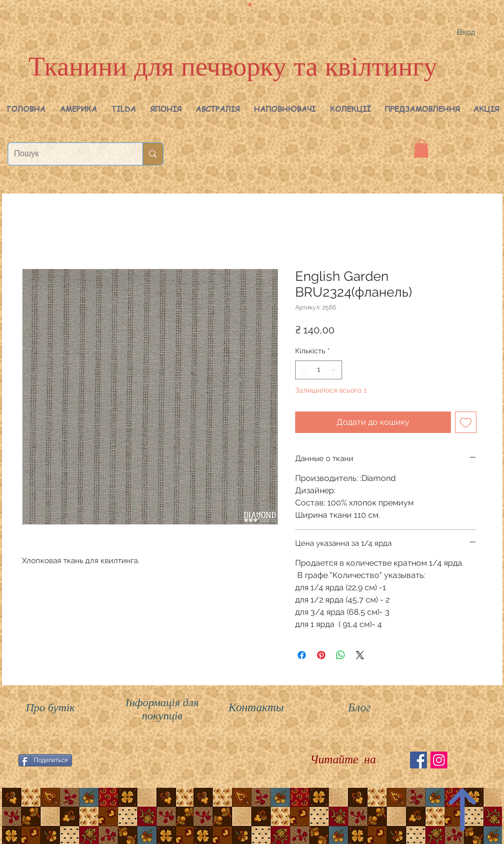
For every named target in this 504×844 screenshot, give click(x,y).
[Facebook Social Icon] (418, 760)
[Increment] (334, 370)
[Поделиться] (45, 760)
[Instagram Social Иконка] (439, 760)
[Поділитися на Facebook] (302, 655)
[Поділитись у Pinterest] (321, 655)
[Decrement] (303, 370)
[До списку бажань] (466, 422)
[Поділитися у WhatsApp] (341, 655)
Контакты (256, 707)
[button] (78, 109)
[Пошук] (68, 154)
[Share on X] (360, 655)
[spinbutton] (319, 370)
